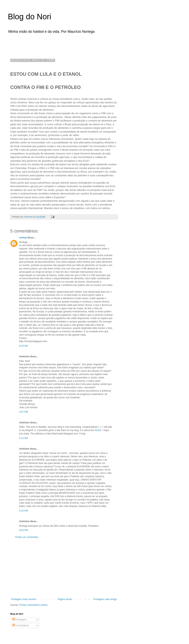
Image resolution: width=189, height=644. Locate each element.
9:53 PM (24, 530)
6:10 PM (24, 511)
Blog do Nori (30, 17)
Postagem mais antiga (105, 599)
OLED (98, 430)
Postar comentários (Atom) (34, 605)
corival (23, 238)
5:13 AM (23, 438)
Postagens (19, 620)
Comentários (21, 625)
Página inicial (65, 599)
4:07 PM (24, 412)
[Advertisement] (60, 45)
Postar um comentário (27, 537)
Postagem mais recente (24, 599)
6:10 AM (23, 346)
